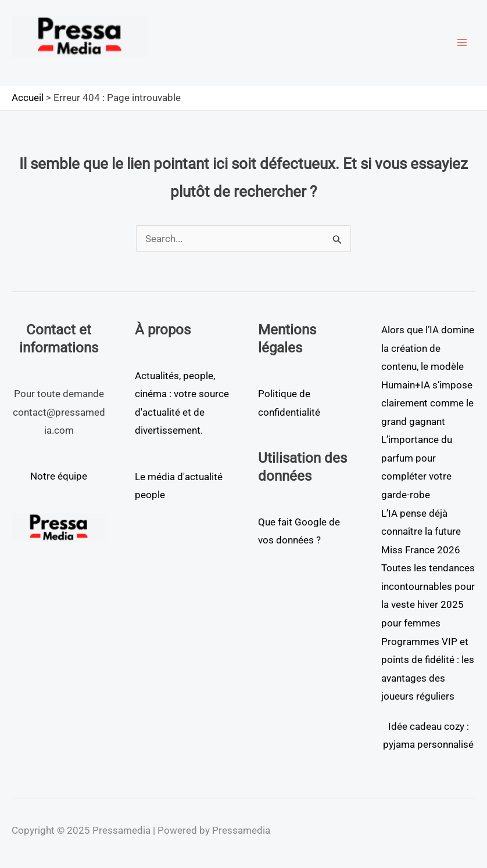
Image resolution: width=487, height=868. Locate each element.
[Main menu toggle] (463, 42)
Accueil (28, 98)
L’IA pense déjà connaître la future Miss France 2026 (421, 532)
